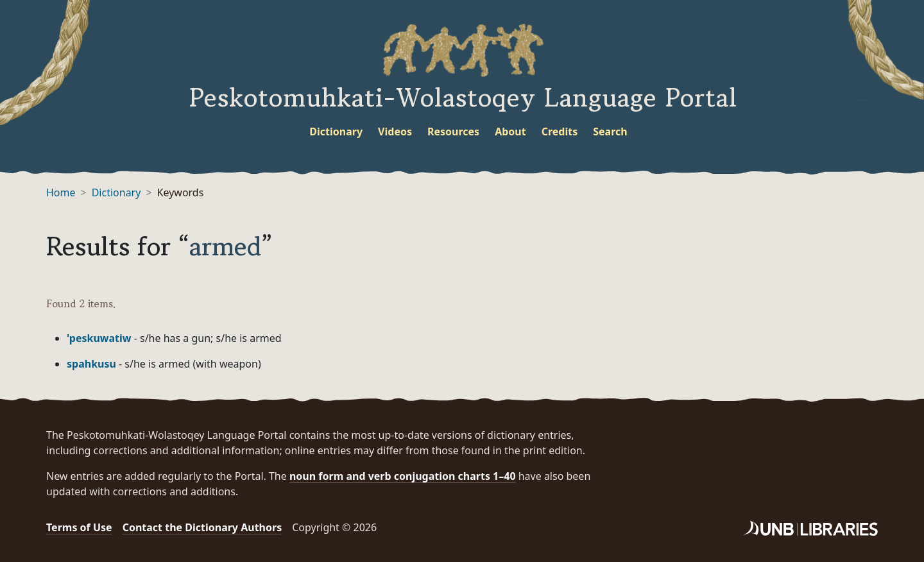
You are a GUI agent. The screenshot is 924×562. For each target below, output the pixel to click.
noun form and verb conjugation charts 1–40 (403, 476)
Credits (560, 132)
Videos (395, 132)
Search (610, 132)
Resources (453, 132)
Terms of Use (79, 527)
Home (61, 192)
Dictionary (336, 132)
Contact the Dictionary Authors (202, 527)
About (510, 132)
